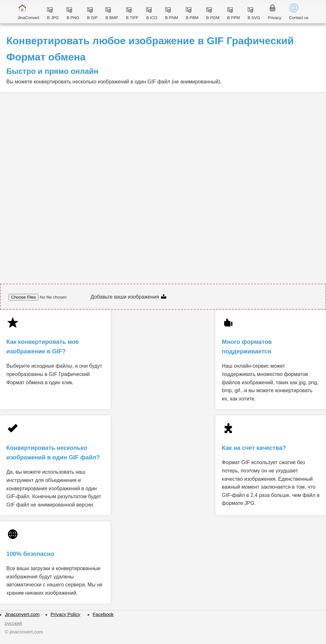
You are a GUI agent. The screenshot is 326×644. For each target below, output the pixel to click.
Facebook (103, 614)
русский (13, 623)
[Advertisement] (163, 140)
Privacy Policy (65, 614)
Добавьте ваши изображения (129, 297)
